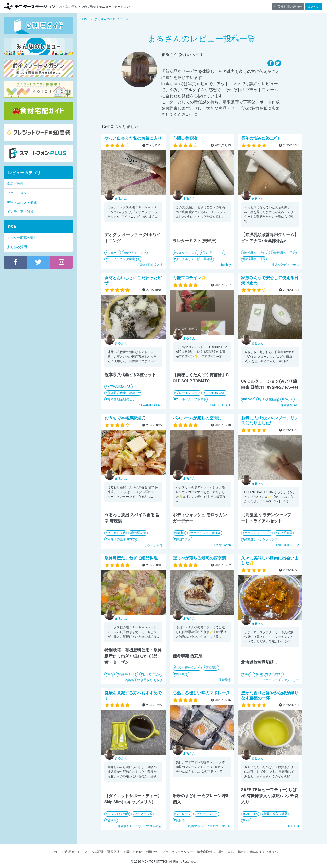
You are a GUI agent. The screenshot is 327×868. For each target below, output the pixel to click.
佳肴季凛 (225, 680)
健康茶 (112, 820)
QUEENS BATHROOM (285, 545)
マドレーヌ (183, 814)
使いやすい (275, 674)
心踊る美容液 (185, 138)
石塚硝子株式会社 (150, 265)
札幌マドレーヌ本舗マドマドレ (209, 826)
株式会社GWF (290, 405)
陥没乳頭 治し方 (256, 253)
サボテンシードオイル (206, 533)
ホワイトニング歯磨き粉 (124, 259)
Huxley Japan (222, 545)
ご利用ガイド (71, 852)
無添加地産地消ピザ (121, 399)
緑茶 (247, 820)
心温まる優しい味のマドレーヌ (201, 693)
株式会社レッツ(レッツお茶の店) (140, 826)
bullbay (226, 265)
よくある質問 (17, 247)
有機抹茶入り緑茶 (275, 814)
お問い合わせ (133, 852)
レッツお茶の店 (118, 814)
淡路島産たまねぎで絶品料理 (131, 558)
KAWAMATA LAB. (119, 387)
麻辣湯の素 (139, 533)
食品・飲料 (15, 184)
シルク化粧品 (269, 399)
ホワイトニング (136, 253)
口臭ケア (114, 253)
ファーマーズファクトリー (281, 680)
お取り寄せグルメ (188, 668)
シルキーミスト (186, 253)
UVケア (288, 399)
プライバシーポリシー (178, 852)
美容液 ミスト (213, 253)
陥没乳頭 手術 (285, 253)
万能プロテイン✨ (190, 278)
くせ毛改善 (285, 533)
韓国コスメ (183, 539)
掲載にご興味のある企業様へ (258, 852)
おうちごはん (152, 674)
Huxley (180, 533)
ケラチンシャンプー (258, 533)
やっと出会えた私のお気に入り (133, 138)
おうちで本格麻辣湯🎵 (125, 418)
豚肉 (259, 674)
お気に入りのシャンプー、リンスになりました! (270, 420)
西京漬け (212, 668)
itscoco (249, 399)
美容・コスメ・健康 (22, 202)
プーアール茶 (143, 814)
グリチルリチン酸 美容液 (194, 259)
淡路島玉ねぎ (128, 674)
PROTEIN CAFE (216, 393)
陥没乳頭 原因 (255, 259)
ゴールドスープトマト (191, 399)
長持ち (180, 820)
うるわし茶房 (117, 533)
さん (121, 199)
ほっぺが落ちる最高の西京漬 (199, 558)
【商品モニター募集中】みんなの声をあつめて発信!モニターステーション (30, 7)
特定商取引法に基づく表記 (215, 852)
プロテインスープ (188, 393)
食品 (111, 674)
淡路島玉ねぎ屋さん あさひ (144, 680)
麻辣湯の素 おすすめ (122, 539)
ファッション (17, 193)
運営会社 (113, 852)
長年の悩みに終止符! (260, 138)
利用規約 (152, 852)
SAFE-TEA (251, 814)
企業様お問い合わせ (288, 7)
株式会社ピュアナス (285, 265)
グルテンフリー (207, 814)
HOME (54, 852)
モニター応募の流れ (22, 238)
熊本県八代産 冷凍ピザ (124, 393)
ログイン (313, 7)
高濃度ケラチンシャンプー (263, 539)
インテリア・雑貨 (20, 212)
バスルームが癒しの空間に (197, 418)
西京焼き (182, 674)
